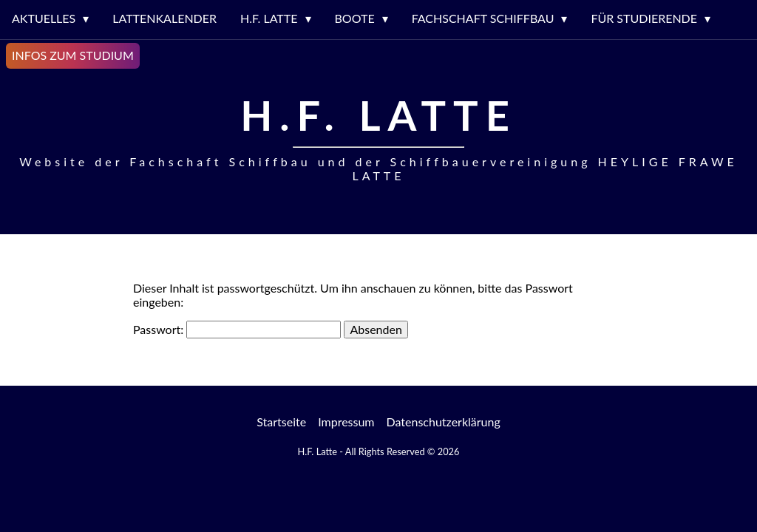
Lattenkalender (164, 18)
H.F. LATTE (269, 18)
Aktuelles (44, 18)
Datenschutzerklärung (444, 422)
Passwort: (237, 329)
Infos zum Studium (73, 55)
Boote (355, 18)
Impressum (346, 422)
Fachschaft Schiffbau (483, 18)
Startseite (281, 422)
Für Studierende (644, 18)
